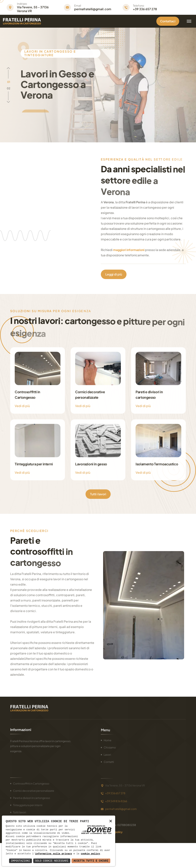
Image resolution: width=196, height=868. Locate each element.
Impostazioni (20, 861)
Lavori (107, 754)
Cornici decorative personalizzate (34, 790)
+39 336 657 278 (145, 9)
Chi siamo (110, 747)
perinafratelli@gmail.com (93, 9)
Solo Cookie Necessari (52, 861)
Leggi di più (114, 274)
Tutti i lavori (98, 494)
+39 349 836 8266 (116, 799)
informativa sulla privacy (54, 854)
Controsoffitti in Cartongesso (31, 782)
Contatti (109, 761)
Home (108, 740)
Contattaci (168, 21)
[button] (9, 82)
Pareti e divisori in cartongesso (32, 797)
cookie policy (90, 854)
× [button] (111, 822)
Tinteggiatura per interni (28, 804)
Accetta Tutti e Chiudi (91, 861)
